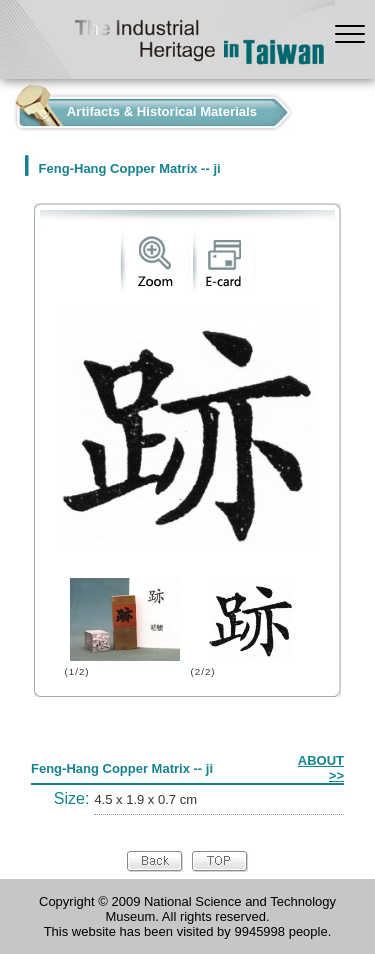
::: (5, 107)
